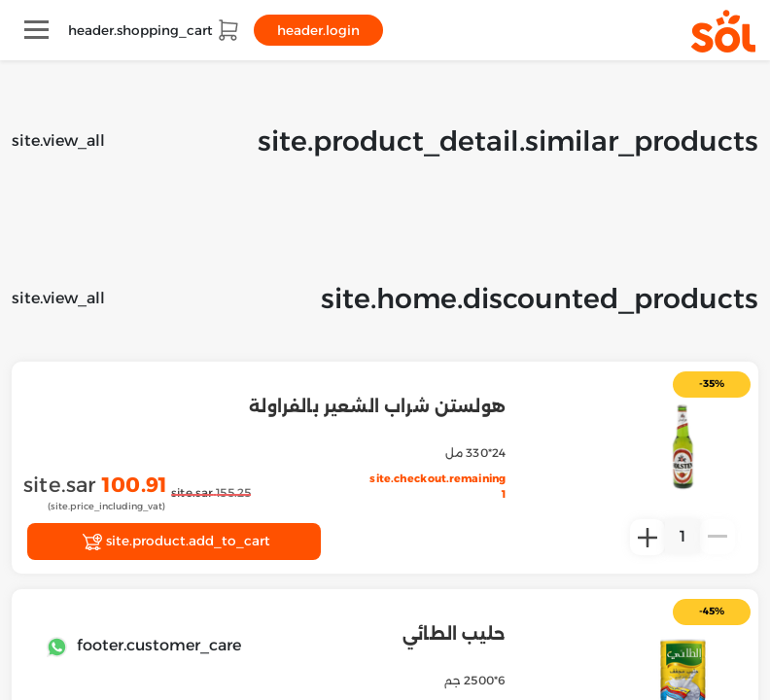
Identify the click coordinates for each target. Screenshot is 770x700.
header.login (318, 30)
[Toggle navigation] (36, 30)
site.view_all (58, 140)
